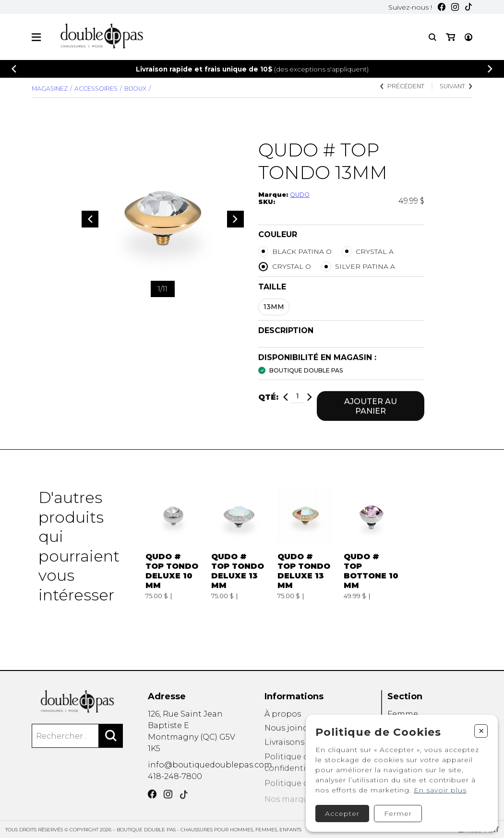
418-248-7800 (175, 789)
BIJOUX (136, 89)
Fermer (395, 810)
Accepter (339, 810)
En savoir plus (437, 786)
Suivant (456, 87)
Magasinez (50, 89)
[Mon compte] (450, 37)
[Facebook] (442, 7)
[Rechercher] (111, 749)
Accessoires (96, 89)
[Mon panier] (468, 37)
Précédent (402, 87)
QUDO (300, 196)
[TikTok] (468, 7)
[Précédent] (14, 69)
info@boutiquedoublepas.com (210, 776)
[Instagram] (455, 7)
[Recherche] (432, 37)
